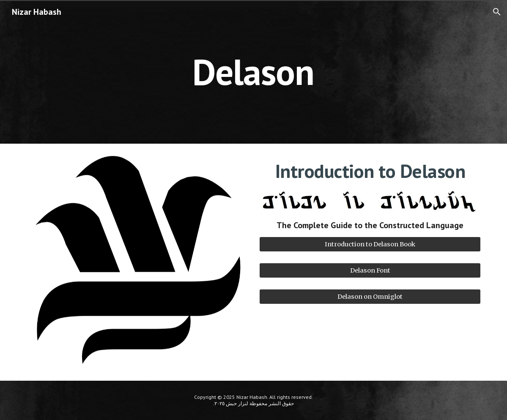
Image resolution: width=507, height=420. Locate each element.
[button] (497, 12)
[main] (254, 72)
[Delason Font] (370, 270)
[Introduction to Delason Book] (370, 244)
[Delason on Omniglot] (370, 297)
